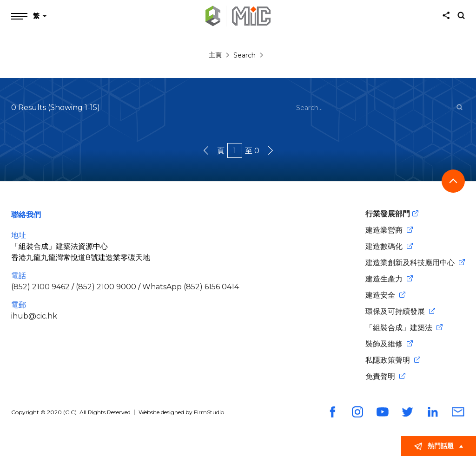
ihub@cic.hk (34, 316)
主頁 (215, 55)
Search (245, 55)
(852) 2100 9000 (106, 287)
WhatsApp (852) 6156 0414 (191, 287)
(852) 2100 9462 (40, 287)
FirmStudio (209, 412)
